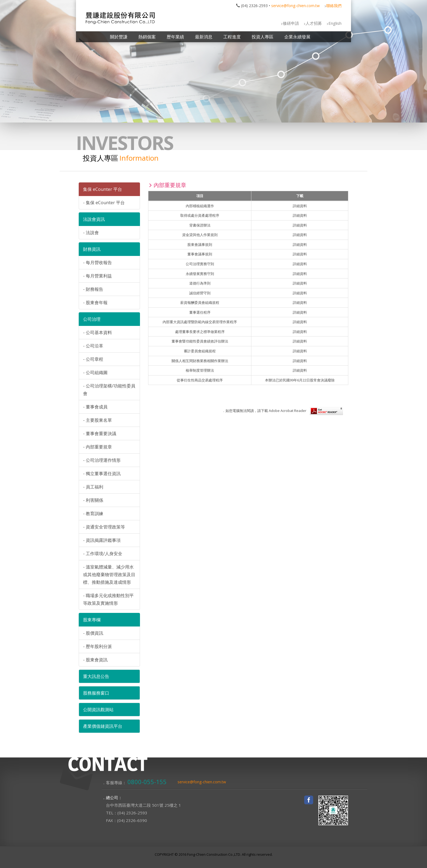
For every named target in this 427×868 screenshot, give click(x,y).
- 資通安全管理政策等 (104, 527)
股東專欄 (92, 620)
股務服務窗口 (96, 693)
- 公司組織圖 (95, 372)
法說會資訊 (94, 219)
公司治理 (92, 319)
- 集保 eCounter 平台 (104, 203)
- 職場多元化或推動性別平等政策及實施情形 (108, 599)
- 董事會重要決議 (100, 433)
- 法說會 (91, 233)
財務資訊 (92, 249)
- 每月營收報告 (97, 262)
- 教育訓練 (93, 514)
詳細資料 (300, 206)
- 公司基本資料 (97, 332)
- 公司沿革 (93, 346)
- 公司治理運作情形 (102, 460)
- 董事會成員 (95, 407)
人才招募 (314, 23)
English (335, 23)
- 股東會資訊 (95, 660)
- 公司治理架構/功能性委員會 (109, 390)
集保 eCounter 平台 (103, 189)
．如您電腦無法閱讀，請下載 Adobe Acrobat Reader (282, 411)
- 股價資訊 (93, 633)
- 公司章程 (93, 359)
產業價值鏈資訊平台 (103, 726)
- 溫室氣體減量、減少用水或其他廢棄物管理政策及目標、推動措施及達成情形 (109, 574)
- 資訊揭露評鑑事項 (102, 540)
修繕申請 (291, 23)
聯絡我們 (334, 6)
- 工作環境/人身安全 (103, 554)
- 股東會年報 (95, 302)
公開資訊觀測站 (98, 710)
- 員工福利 (93, 487)
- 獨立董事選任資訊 (102, 473)
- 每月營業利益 (97, 276)
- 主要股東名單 (97, 420)
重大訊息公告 (96, 676)
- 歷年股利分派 (97, 646)
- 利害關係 (93, 500)
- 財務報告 (93, 289)
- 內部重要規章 (97, 447)
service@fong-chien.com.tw (295, 6)
